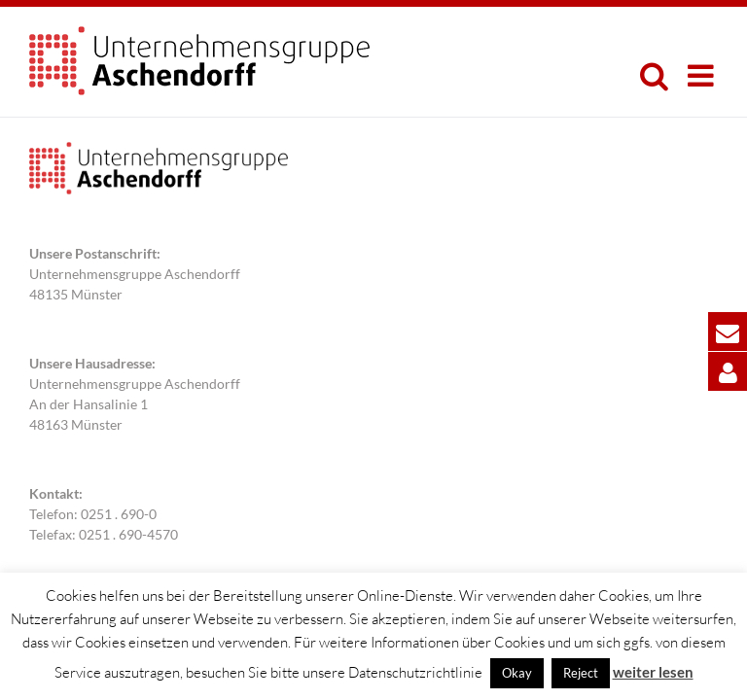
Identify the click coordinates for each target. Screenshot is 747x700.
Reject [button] (581, 673)
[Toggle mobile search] (654, 75)
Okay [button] (517, 673)
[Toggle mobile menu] (703, 75)
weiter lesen (653, 672)
